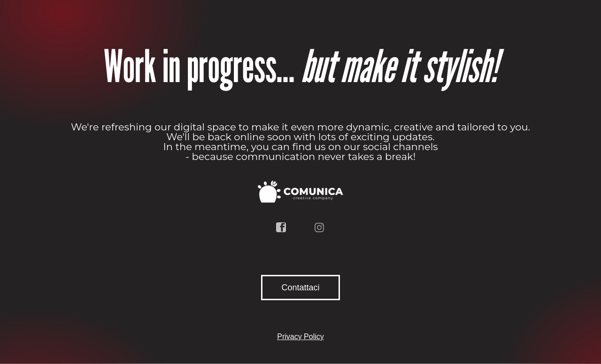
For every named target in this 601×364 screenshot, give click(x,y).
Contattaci (300, 288)
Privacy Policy (300, 337)
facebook (281, 227)
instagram (320, 227)
